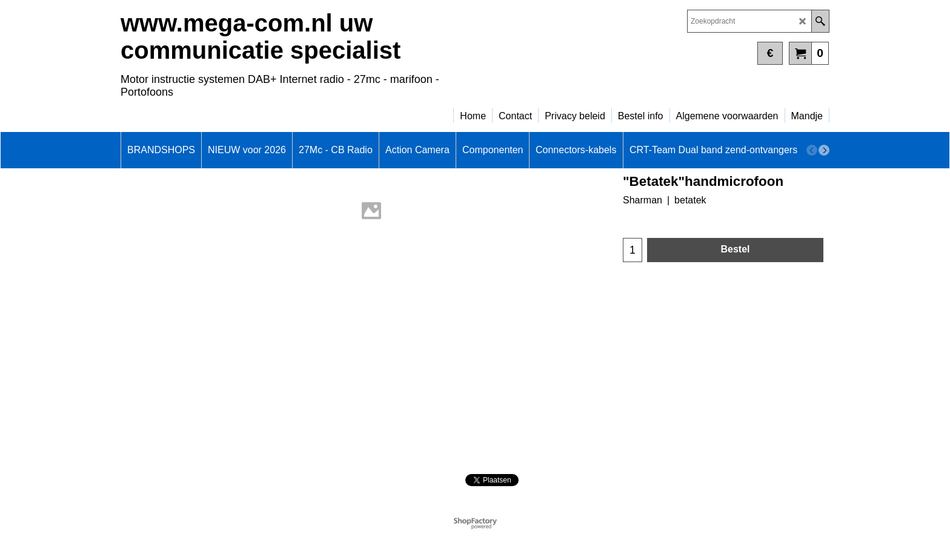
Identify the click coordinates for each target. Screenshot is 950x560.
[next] (824, 150)
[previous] (812, 150)
